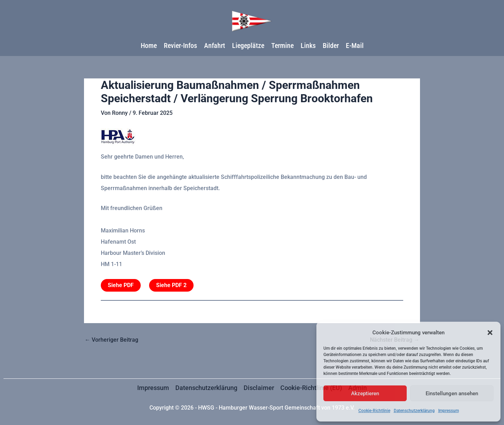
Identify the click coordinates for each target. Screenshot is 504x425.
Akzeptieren (365, 393)
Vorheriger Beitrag (111, 340)
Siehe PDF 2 (171, 285)
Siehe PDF (121, 285)
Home (149, 46)
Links (308, 46)
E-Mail (355, 46)
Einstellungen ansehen (452, 393)
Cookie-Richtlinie (374, 411)
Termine (282, 46)
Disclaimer (259, 388)
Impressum (449, 411)
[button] (490, 333)
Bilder (331, 46)
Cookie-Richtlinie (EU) (311, 388)
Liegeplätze (248, 46)
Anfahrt (215, 46)
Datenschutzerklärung (414, 411)
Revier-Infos (180, 46)
